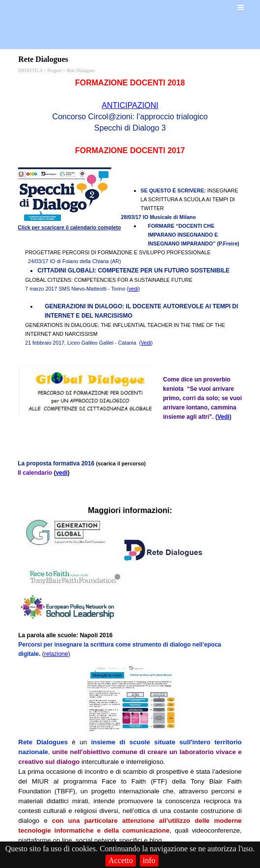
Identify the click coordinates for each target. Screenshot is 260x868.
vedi (133, 289)
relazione (56, 654)
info (149, 860)
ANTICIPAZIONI (130, 105)
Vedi (146, 343)
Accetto (121, 860)
